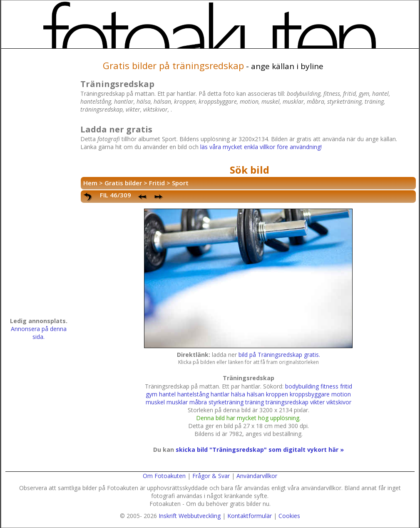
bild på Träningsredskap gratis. (279, 355)
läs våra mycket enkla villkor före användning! (261, 147)
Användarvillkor (257, 476)
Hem (90, 183)
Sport (180, 183)
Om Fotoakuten (164, 476)
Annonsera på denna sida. (39, 333)
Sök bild (250, 170)
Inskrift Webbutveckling (190, 516)
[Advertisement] (39, 186)
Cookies (289, 516)
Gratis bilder (123, 183)
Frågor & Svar (211, 476)
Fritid (157, 183)
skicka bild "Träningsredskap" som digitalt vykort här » (260, 450)
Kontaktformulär (250, 516)
